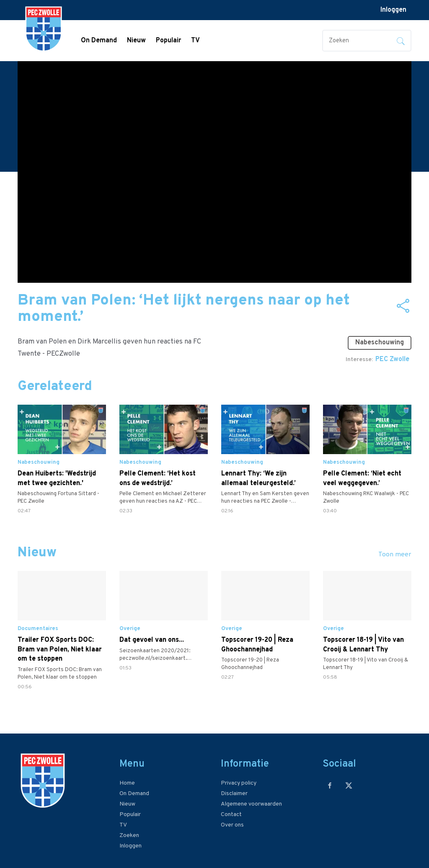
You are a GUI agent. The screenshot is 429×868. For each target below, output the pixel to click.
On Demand (99, 41)
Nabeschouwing (380, 343)
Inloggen (393, 10)
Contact (231, 815)
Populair (168, 41)
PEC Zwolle (392, 359)
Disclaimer (234, 794)
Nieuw (136, 41)
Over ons (232, 825)
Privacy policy (239, 783)
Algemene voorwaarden (251, 804)
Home (127, 783)
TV (195, 41)
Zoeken (129, 836)
